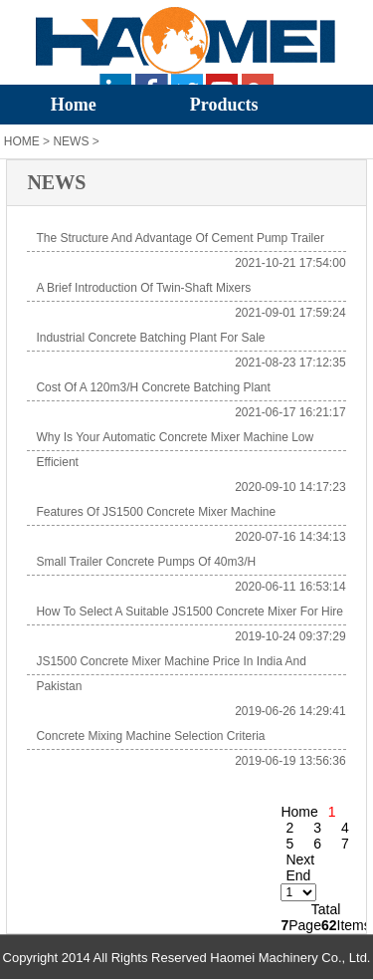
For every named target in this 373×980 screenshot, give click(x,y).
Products (224, 105)
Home (74, 105)
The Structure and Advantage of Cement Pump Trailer (180, 238)
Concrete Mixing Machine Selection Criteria (150, 736)
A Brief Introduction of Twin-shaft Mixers (143, 288)
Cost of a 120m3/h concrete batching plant (153, 387)
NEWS (71, 141)
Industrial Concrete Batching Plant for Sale (150, 338)
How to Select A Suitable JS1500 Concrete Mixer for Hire (189, 612)
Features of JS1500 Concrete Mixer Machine (156, 512)
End (298, 875)
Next (300, 859)
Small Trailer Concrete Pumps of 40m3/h (146, 562)
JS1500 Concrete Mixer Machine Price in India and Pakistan (171, 674)
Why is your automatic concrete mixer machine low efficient (175, 450)
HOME (22, 141)
